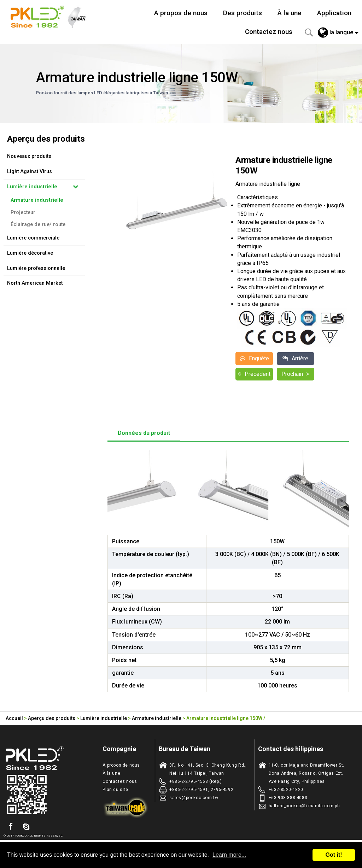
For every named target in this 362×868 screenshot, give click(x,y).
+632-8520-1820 (286, 790)
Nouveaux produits (29, 156)
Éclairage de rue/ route (38, 225)
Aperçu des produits (52, 718)
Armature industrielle (37, 200)
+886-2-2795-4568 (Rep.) (196, 781)
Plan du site (115, 790)
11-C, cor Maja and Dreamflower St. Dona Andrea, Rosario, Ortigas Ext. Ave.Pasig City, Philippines (306, 773)
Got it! (334, 855)
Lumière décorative (30, 253)
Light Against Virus (30, 172)
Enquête (254, 358)
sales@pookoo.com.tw (194, 798)
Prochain (296, 374)
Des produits (243, 13)
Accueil (14, 718)
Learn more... (229, 855)
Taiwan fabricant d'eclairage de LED (52, 16)
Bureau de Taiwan (185, 749)
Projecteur (23, 212)
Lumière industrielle (32, 187)
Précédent (254, 374)
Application (334, 13)
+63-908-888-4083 (288, 798)
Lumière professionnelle (36, 268)
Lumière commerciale (33, 238)
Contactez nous (269, 32)
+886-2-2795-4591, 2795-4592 (201, 790)
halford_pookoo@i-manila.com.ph (304, 806)
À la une (290, 13)
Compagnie (119, 749)
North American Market (35, 283)
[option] (177, 206)
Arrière (295, 358)
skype (26, 827)
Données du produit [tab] (144, 433)
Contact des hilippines (291, 749)
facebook (11, 827)
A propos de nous (181, 13)
